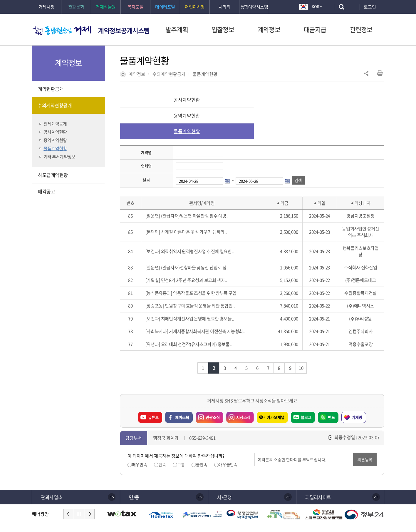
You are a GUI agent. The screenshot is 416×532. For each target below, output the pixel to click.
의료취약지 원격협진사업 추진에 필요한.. (197, 220)
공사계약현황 (164, 100)
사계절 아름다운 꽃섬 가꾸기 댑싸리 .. (194, 200)
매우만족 (140, 433)
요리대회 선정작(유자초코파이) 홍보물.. (196, 313)
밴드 (331, 386)
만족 (162, 433)
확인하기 (170, 515)
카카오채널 (276, 386)
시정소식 (238, 384)
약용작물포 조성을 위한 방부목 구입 (205, 262)
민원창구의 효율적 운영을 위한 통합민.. (200, 274)
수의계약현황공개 (169, 74)
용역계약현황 (252, 100)
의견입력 (255, 421)
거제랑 (357, 386)
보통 (181, 433)
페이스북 (182, 386)
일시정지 (79, 483)
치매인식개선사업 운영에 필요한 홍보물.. (197, 287)
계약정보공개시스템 (124, 30)
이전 (69, 483)
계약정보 (137, 74)
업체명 (146, 134)
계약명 (146, 121)
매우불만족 (228, 433)
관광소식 (208, 384)
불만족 (202, 433)
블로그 (306, 386)
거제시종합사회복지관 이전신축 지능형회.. (207, 300)
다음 (89, 483)
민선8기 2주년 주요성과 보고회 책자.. (194, 249)
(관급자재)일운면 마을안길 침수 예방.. (195, 184)
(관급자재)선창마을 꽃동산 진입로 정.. (195, 236)
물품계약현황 (205, 74)
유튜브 (153, 386)
